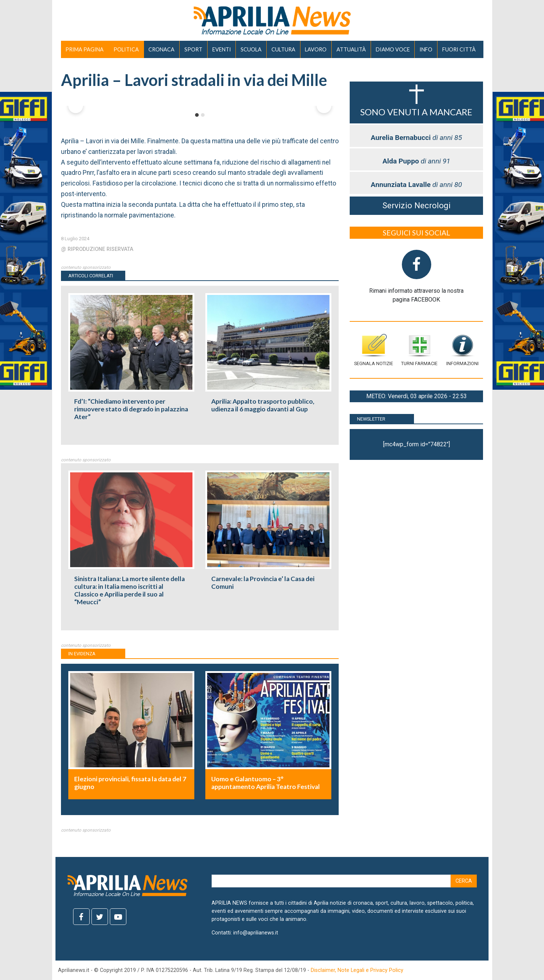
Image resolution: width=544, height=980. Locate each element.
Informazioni (462, 350)
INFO (426, 49)
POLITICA (126, 49)
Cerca (464, 881)
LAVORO (316, 49)
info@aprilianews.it (256, 933)
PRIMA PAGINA (84, 49)
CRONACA (161, 49)
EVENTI (222, 49)
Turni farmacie (419, 350)
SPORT (193, 49)
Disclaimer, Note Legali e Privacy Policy (357, 970)
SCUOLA (251, 49)
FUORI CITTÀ (459, 49)
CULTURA (283, 49)
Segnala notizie (374, 350)
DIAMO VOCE (393, 49)
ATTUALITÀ (351, 49)
